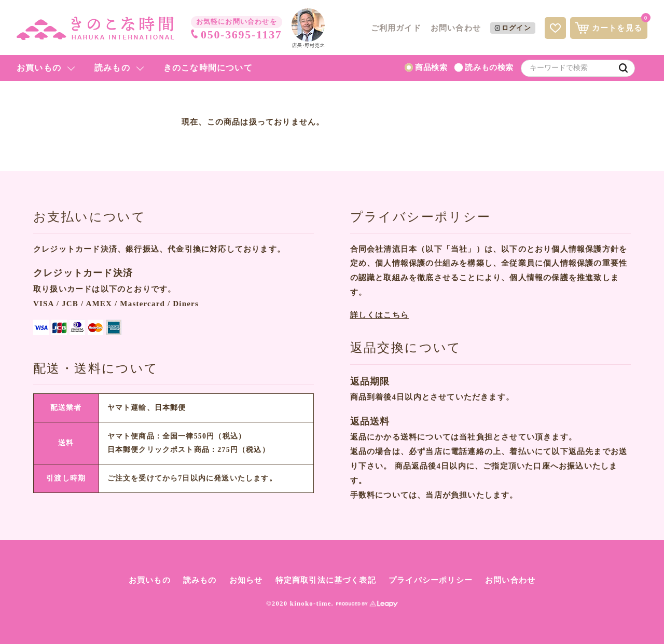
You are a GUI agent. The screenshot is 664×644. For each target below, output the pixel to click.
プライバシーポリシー (431, 580)
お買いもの (39, 68)
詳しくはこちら (379, 315)
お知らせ (246, 580)
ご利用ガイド (396, 28)
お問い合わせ (456, 28)
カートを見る (611, 25)
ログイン (513, 28)
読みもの (112, 68)
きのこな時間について (208, 68)
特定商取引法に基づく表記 (326, 580)
